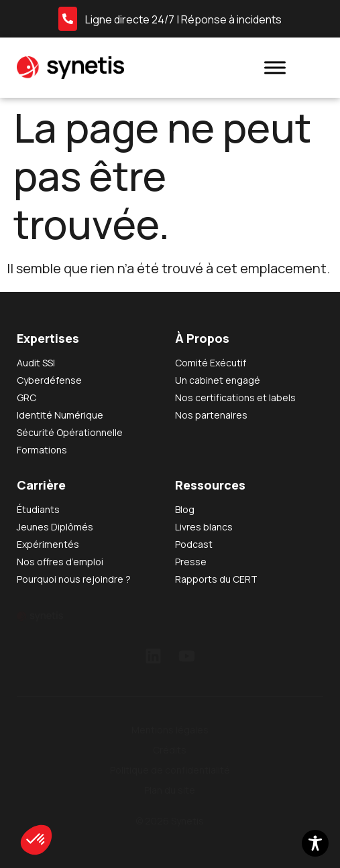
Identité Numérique (60, 415)
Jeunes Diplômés (55, 527)
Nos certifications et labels (235, 397)
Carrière (41, 485)
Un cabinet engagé (218, 380)
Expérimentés (48, 544)
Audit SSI (36, 363)
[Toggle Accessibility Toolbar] (315, 843)
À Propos (202, 338)
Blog (185, 509)
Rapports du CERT (216, 579)
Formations (42, 450)
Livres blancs (204, 527)
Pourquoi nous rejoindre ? (74, 579)
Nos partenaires (211, 415)
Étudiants (38, 509)
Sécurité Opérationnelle (70, 432)
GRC (26, 397)
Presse (191, 562)
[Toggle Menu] (275, 67)
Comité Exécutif (211, 363)
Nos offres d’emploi (60, 562)
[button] (36, 840)
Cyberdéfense (49, 380)
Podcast (194, 544)
